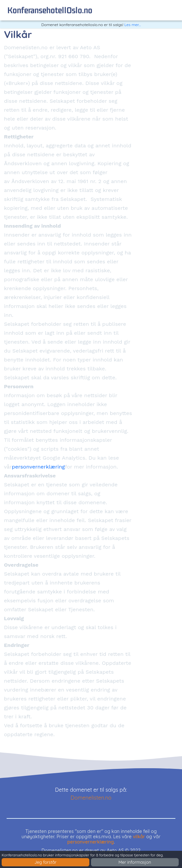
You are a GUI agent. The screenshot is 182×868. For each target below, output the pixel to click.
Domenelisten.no (91, 798)
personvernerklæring (38, 467)
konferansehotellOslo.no (50, 10)
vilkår (139, 837)
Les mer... (133, 25)
